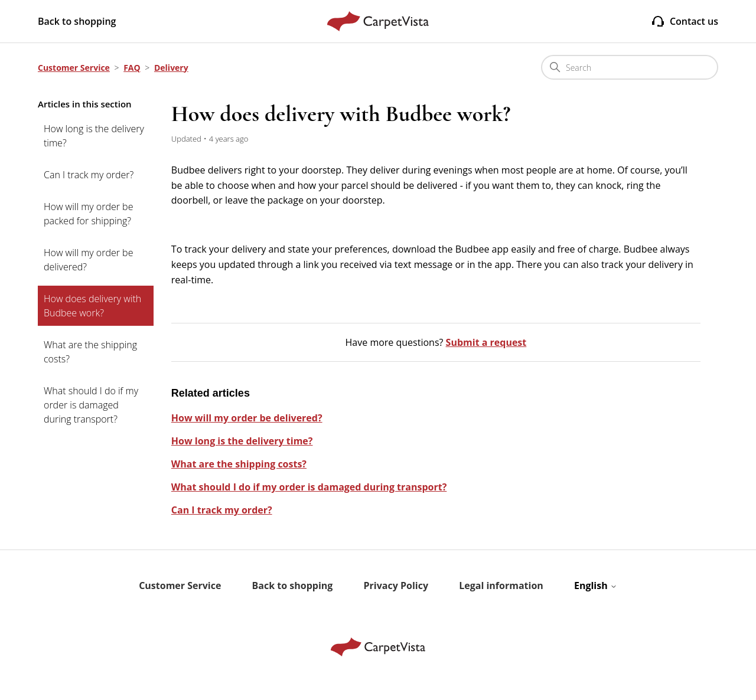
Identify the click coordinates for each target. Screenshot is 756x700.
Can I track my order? (89, 175)
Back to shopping (77, 21)
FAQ (132, 68)
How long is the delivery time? (94, 136)
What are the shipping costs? (90, 352)
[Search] (630, 67)
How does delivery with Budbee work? (92, 306)
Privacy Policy (396, 585)
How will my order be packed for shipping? (88, 214)
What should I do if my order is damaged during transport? (91, 405)
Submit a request (486, 342)
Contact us (685, 21)
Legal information (501, 585)
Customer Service (74, 68)
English (596, 585)
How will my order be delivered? (88, 260)
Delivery (171, 68)
